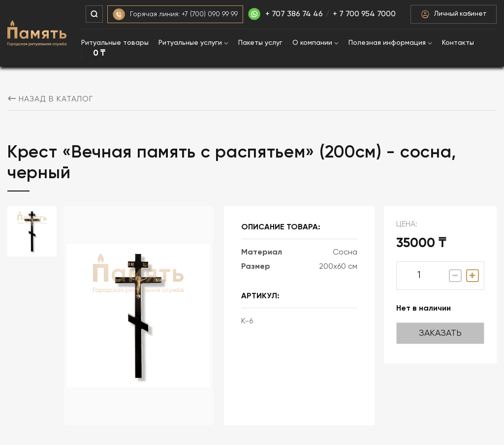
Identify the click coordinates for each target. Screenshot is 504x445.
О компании (315, 43)
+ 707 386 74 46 (285, 14)
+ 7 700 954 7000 (364, 14)
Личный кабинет (454, 14)
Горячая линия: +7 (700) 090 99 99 (175, 15)
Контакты (458, 43)
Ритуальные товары (115, 43)
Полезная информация (390, 43)
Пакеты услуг (260, 43)
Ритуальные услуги (193, 43)
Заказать (440, 333)
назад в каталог (50, 99)
